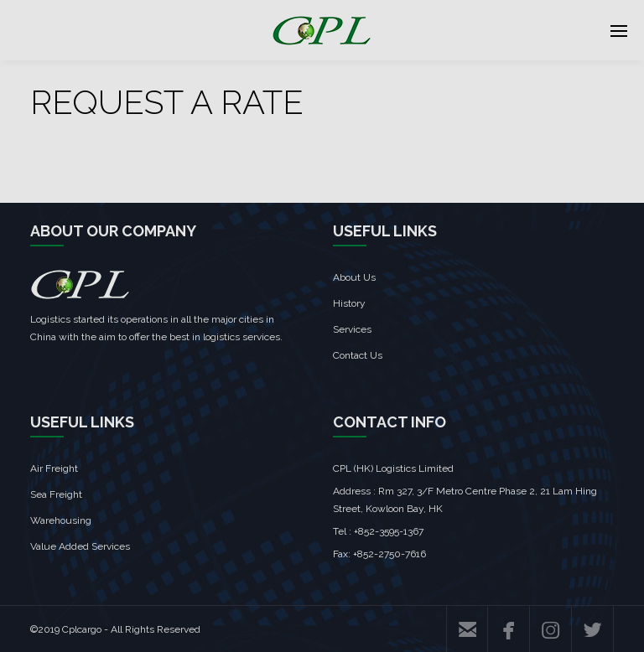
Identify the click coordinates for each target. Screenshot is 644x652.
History (349, 303)
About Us (354, 277)
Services (352, 329)
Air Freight (54, 468)
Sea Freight (56, 494)
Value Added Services (80, 546)
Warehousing (61, 520)
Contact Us (358, 355)
